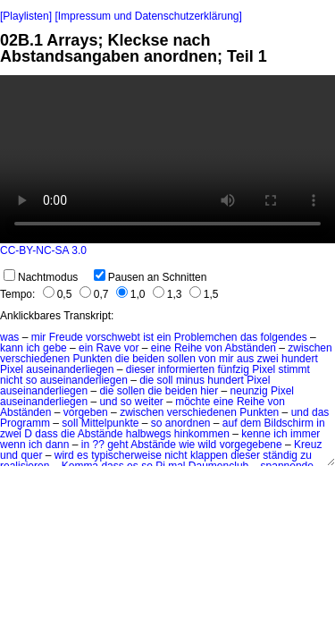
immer (305, 434)
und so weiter (131, 402)
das (249, 337)
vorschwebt (113, 337)
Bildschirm (289, 423)
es (83, 455)
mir (39, 337)
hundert (300, 359)
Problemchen (206, 337)
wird (64, 455)
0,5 (58, 294)
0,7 (94, 294)
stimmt (294, 369)
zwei (268, 359)
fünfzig (234, 369)
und (300, 412)
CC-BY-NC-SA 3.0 (43, 250)
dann (58, 445)
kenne (256, 434)
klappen (209, 455)
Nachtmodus (41, 277)
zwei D (16, 434)
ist (148, 337)
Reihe (188, 348)
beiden (148, 359)
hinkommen (202, 434)
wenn (13, 445)
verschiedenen (35, 359)
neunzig (249, 391)
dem (251, 423)
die (122, 359)
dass (46, 434)
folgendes (284, 337)
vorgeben (86, 412)
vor (132, 348)
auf (230, 423)
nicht (11, 380)
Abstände (100, 434)
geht (117, 445)
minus (190, 380)
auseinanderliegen (70, 369)
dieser (141, 369)
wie (187, 445)
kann (12, 348)
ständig (280, 455)
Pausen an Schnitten (151, 277)
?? (98, 445)
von (214, 348)
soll (165, 380)
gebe (55, 348)
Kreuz (308, 445)
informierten (186, 369)
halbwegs (149, 434)
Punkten (92, 359)
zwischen (310, 348)
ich (33, 348)
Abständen (251, 348)
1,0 (131, 294)
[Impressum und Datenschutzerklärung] (148, 16)
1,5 (204, 294)
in (320, 423)
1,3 (167, 294)
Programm (25, 423)
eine (161, 348)
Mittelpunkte (110, 423)
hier (209, 391)
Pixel (12, 369)
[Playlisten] (26, 16)
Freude (66, 337)
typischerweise (126, 455)
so (32, 380)
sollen (182, 359)
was (9, 337)
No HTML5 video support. (167, 159)
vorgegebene (251, 445)
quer (31, 455)
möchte (193, 402)
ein (163, 337)
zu (306, 455)
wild (208, 445)
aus (245, 359)
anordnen (188, 423)
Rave (108, 348)
